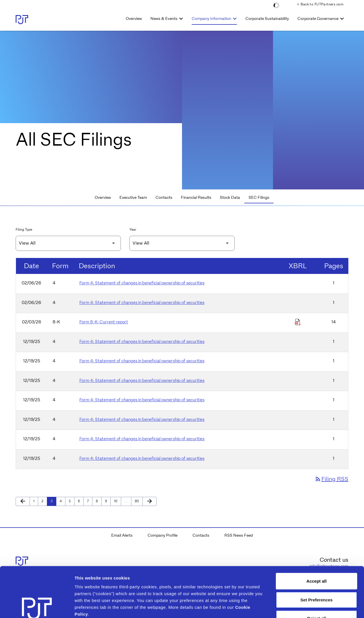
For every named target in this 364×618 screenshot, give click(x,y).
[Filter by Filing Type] (68, 243)
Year (133, 229)
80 (138, 501)
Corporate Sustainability (267, 18)
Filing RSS (331, 479)
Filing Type (24, 229)
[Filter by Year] (182, 243)
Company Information (211, 18)
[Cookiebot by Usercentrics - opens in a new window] (37, 607)
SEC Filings (259, 197)
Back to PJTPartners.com (320, 4)
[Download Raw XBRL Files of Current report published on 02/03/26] (298, 322)
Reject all (317, 568)
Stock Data (230, 197)
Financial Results (196, 197)
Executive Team (133, 197)
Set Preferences (316, 550)
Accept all (317, 531)
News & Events (164, 18)
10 (117, 501)
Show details (298, 607)
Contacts (164, 197)
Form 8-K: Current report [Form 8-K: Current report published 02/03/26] (104, 322)
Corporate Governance (318, 18)
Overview (134, 18)
